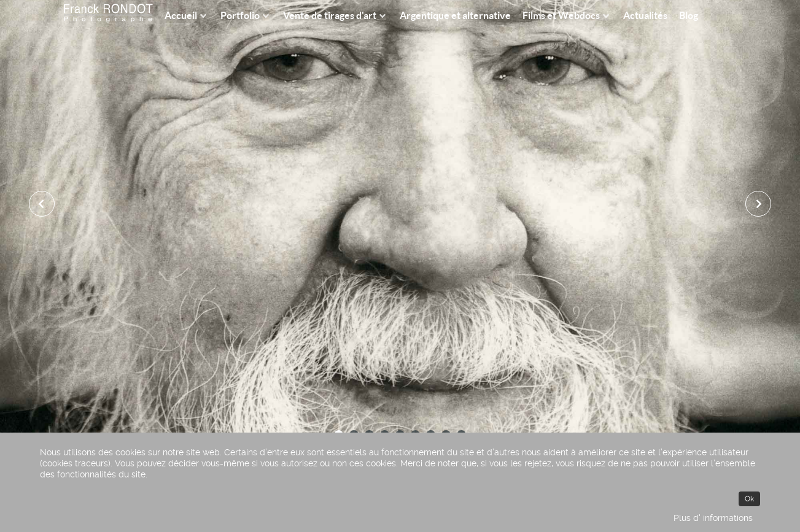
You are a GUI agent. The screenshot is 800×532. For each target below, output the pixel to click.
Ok (749, 499)
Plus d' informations (713, 518)
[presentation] (42, 204)
